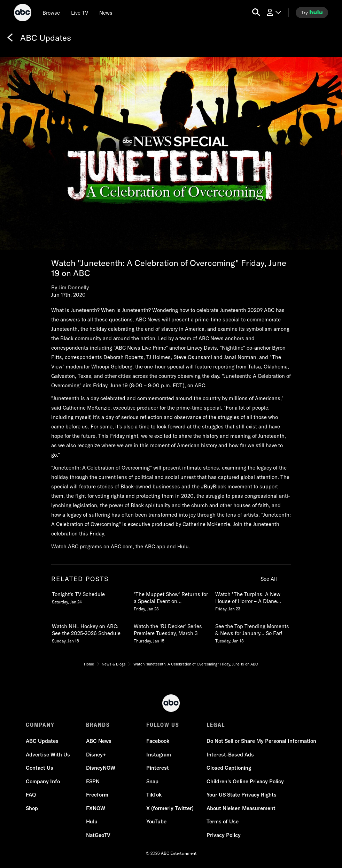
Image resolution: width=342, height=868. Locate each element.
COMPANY (40, 725)
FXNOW (96, 808)
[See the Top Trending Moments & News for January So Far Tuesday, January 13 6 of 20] (252, 632)
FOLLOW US (163, 725)
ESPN (93, 781)
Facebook (158, 741)
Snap (152, 781)
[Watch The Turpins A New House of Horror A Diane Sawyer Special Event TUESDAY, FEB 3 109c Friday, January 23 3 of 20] (252, 600)
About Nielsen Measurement (241, 808)
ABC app (155, 546)
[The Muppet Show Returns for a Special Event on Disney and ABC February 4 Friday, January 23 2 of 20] (171, 600)
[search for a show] (256, 12)
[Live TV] (80, 13)
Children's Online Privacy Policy (245, 781)
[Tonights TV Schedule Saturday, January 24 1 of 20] (89, 596)
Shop (32, 808)
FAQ (31, 795)
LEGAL (216, 725)
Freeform (97, 795)
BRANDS (98, 725)
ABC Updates (42, 741)
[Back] (10, 38)
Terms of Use (223, 822)
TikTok (154, 795)
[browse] (51, 13)
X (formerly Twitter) (170, 808)
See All (269, 579)
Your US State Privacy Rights (242, 795)
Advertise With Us (48, 755)
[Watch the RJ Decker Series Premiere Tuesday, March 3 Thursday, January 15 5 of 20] (171, 632)
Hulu (183, 546)
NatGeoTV (98, 835)
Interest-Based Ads (230, 755)
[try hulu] (312, 13)
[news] (106, 13)
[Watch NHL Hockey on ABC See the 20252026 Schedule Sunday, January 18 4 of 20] (89, 632)
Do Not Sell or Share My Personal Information (261, 741)
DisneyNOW (101, 768)
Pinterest (158, 768)
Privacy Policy (224, 835)
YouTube (156, 822)
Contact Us (40, 768)
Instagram (159, 755)
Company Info (43, 781)
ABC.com (122, 546)
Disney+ (96, 755)
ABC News (99, 741)
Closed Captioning (229, 768)
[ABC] (23, 14)
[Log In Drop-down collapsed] (273, 12)
